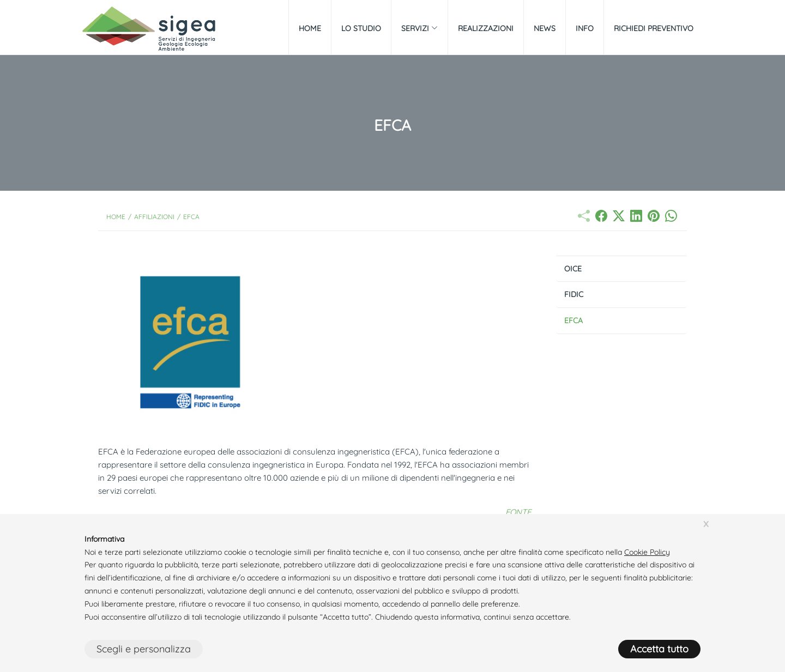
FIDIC (574, 294)
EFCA (573, 320)
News (545, 28)
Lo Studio (361, 28)
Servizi (419, 28)
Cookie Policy (647, 552)
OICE (573, 269)
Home (310, 28)
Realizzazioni (486, 28)
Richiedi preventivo (654, 28)
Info (585, 28)
